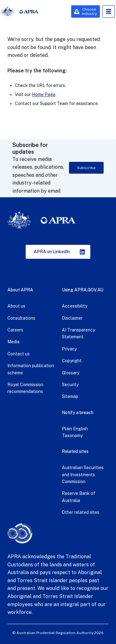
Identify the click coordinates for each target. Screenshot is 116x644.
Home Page (44, 94)
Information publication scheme (31, 369)
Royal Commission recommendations (25, 388)
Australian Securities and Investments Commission (83, 475)
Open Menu (109, 11)
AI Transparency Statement (78, 333)
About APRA (20, 290)
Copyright (72, 361)
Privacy (69, 349)
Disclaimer (72, 318)
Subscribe (86, 168)
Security (70, 385)
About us (16, 306)
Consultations (21, 318)
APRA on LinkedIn (52, 252)
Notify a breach (78, 413)
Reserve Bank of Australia (79, 497)
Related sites (75, 451)
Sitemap (70, 396)
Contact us (19, 354)
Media (13, 342)
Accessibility (75, 306)
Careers (15, 330)
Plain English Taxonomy (75, 432)
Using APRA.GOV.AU (83, 290)
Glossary (71, 373)
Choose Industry (89, 11)
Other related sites (81, 512)
